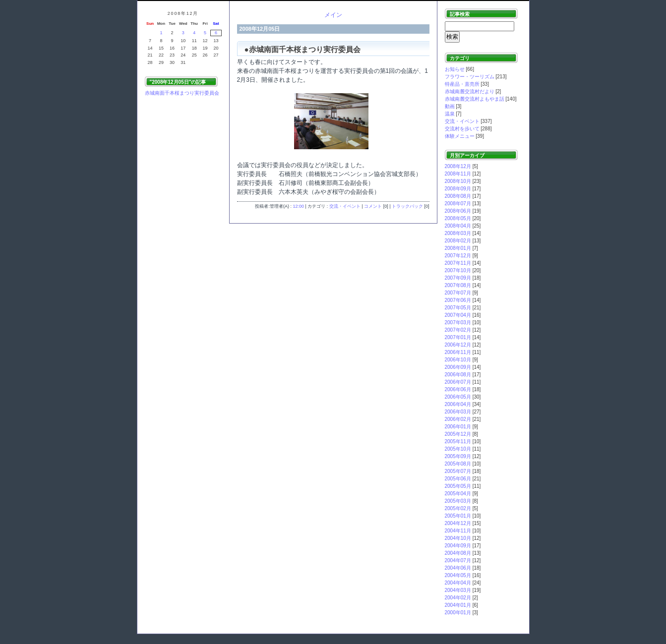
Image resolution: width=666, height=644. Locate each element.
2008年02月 (458, 241)
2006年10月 (458, 360)
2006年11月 (458, 352)
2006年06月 (458, 389)
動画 (450, 106)
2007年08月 (458, 285)
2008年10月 (458, 181)
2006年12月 (458, 345)
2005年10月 (458, 449)
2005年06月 (458, 479)
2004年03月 (458, 590)
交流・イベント (345, 206)
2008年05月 (458, 218)
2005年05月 (458, 486)
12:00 (298, 206)
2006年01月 (458, 427)
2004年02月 (458, 598)
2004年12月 (458, 523)
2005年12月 (458, 434)
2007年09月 (458, 278)
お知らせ (455, 69)
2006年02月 (458, 419)
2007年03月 (458, 322)
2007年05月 (458, 308)
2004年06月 (458, 568)
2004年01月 (458, 605)
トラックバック (407, 206)
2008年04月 (458, 226)
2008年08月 (458, 196)
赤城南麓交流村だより (470, 91)
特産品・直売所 (462, 84)
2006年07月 (458, 382)
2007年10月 (458, 270)
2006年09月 (458, 367)
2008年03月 (458, 233)
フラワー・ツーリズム (470, 77)
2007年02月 (458, 330)
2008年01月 (458, 248)
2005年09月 (458, 456)
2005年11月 (458, 441)
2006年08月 (458, 375)
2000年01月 (458, 613)
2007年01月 (458, 337)
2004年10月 (458, 538)
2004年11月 (458, 531)
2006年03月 (458, 412)
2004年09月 (458, 546)
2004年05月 (458, 575)
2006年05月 (458, 397)
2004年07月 (458, 560)
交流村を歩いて (462, 129)
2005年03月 (458, 501)
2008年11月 (458, 174)
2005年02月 (458, 508)
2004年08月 (458, 553)
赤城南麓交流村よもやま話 (475, 99)
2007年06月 (458, 300)
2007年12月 (458, 256)
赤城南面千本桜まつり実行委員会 (182, 93)
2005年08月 (458, 464)
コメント (373, 206)
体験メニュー (460, 136)
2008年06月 (458, 211)
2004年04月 (458, 583)
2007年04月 (458, 315)
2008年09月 (458, 189)
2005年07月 (458, 471)
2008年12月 (458, 166)
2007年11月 (458, 263)
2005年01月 (458, 516)
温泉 (450, 114)
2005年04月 (458, 494)
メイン (333, 15)
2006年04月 (458, 404)
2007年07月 (458, 293)
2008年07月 (458, 204)
